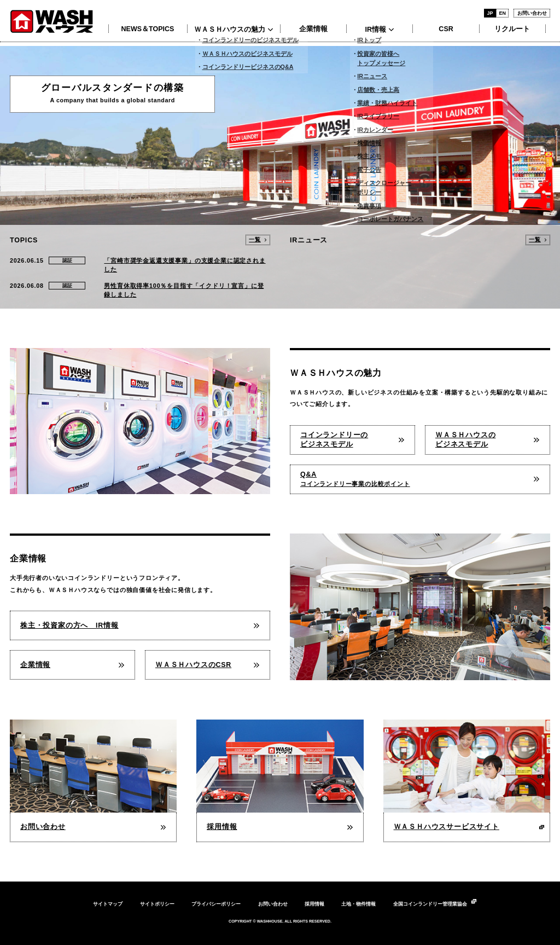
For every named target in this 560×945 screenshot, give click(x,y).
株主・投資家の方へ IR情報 (69, 625)
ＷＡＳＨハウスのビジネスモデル (465, 440)
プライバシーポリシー (216, 904)
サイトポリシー (157, 904)
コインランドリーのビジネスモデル (334, 440)
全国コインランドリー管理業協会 (430, 904)
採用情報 (314, 904)
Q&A (355, 479)
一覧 (255, 239)
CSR (446, 29)
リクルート (512, 29)
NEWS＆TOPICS (148, 29)
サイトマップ (108, 904)
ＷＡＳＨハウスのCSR (193, 665)
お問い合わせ (532, 13)
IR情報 (375, 30)
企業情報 (313, 29)
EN (502, 13)
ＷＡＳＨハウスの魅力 (230, 30)
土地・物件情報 (358, 904)
